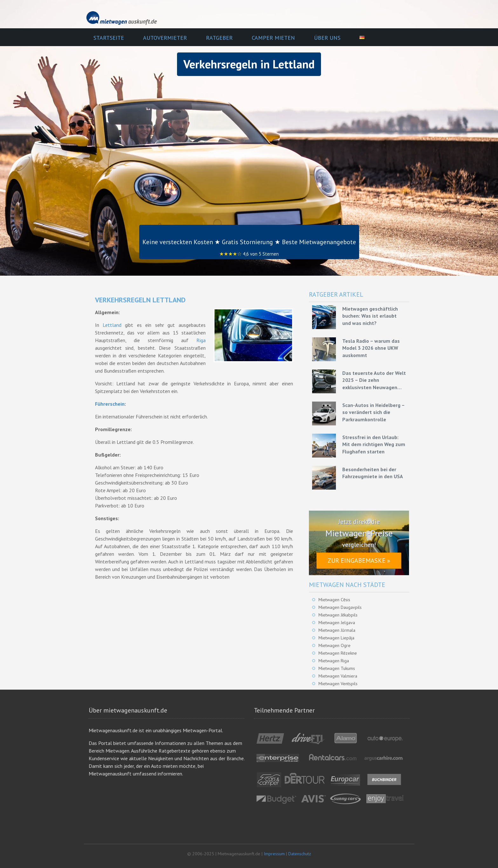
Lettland (112, 325)
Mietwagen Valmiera (338, 676)
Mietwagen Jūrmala (337, 630)
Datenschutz (300, 854)
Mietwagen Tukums (337, 668)
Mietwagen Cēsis (334, 600)
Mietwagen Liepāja (336, 638)
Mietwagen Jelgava (337, 623)
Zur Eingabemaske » (359, 561)
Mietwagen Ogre (334, 645)
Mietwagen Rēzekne (338, 653)
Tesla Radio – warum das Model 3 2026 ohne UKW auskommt (371, 348)
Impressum (274, 854)
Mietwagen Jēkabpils (338, 615)
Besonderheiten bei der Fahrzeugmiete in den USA (373, 473)
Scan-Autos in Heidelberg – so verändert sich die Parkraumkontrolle (373, 412)
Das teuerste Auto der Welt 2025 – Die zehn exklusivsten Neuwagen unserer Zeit (374, 380)
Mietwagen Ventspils (338, 684)
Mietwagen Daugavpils (340, 607)
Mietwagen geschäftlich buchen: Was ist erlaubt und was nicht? (370, 316)
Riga (201, 340)
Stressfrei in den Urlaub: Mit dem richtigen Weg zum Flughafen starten (374, 444)
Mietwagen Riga (334, 661)
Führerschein (110, 404)
